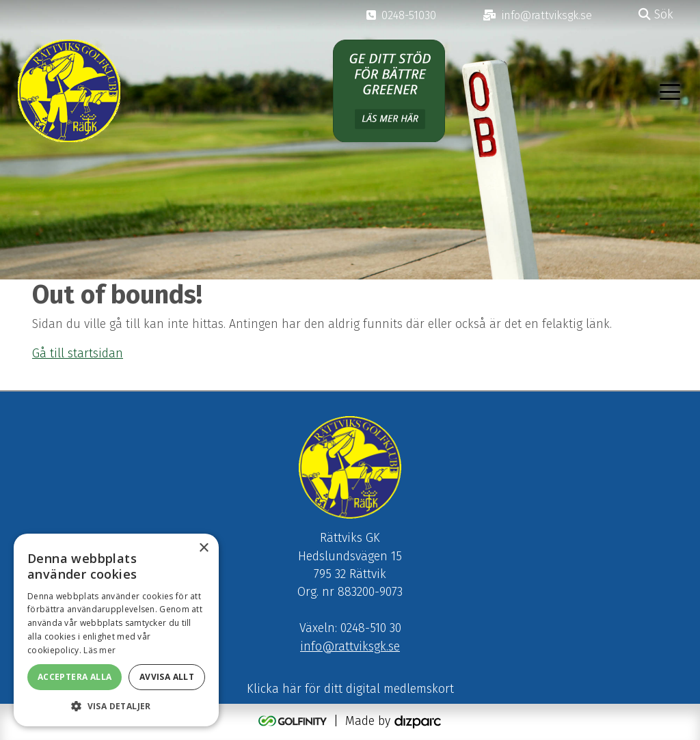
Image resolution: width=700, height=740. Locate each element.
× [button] (203, 548)
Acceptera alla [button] (75, 677)
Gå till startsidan (78, 354)
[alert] (116, 630)
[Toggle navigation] (670, 91)
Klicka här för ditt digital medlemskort (350, 689)
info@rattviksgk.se (350, 647)
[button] (116, 706)
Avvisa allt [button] (167, 677)
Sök (656, 15)
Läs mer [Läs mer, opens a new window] (99, 650)
